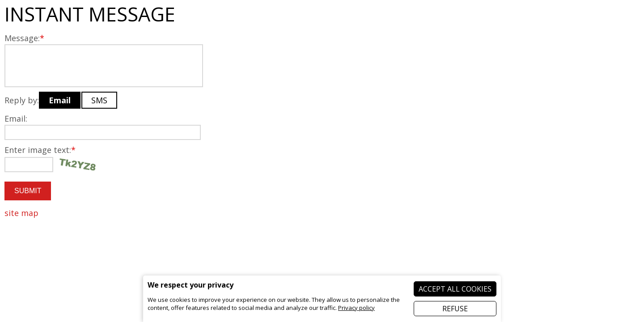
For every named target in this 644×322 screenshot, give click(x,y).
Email (60, 100)
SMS (99, 100)
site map (21, 213)
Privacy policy (356, 308)
